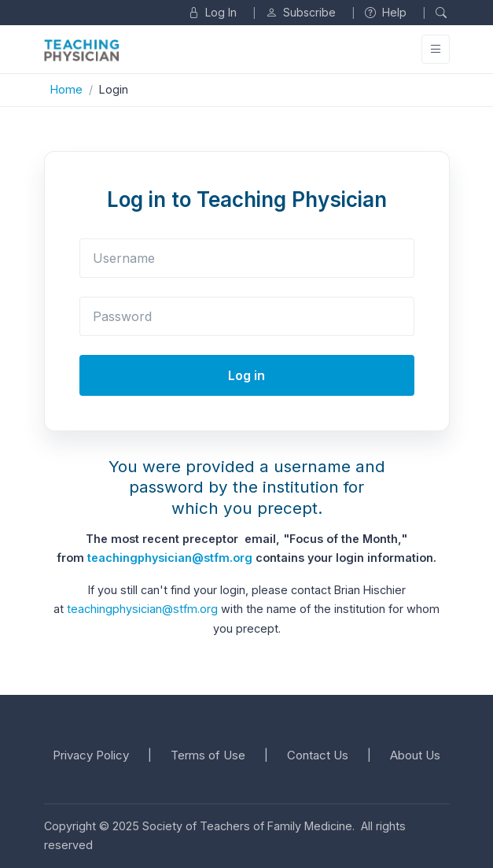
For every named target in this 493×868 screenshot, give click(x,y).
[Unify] (82, 50)
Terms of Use (208, 755)
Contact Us (318, 755)
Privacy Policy (91, 755)
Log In (212, 12)
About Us (415, 755)
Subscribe (301, 12)
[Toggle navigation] (436, 49)
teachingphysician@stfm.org (170, 558)
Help (386, 12)
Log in (246, 375)
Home (66, 89)
